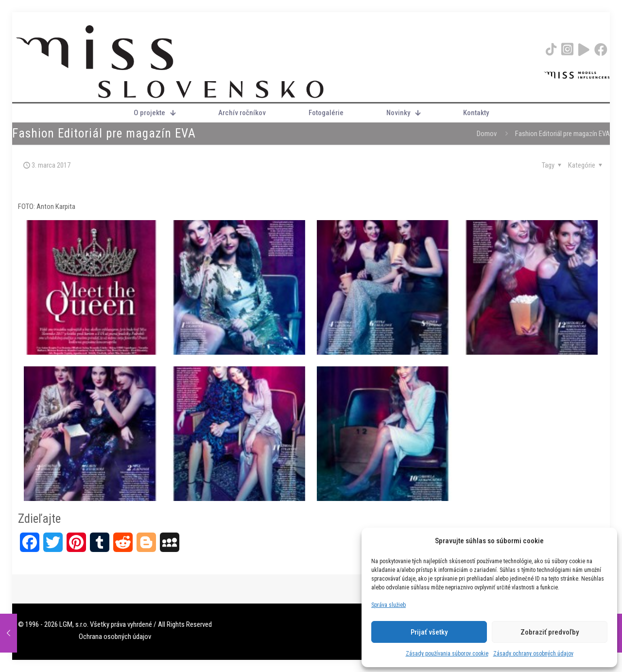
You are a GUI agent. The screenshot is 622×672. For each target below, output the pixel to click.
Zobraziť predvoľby (550, 632)
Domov (487, 134)
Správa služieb (389, 605)
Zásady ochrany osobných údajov (533, 654)
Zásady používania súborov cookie (447, 654)
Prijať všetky (429, 632)
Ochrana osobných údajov (115, 637)
